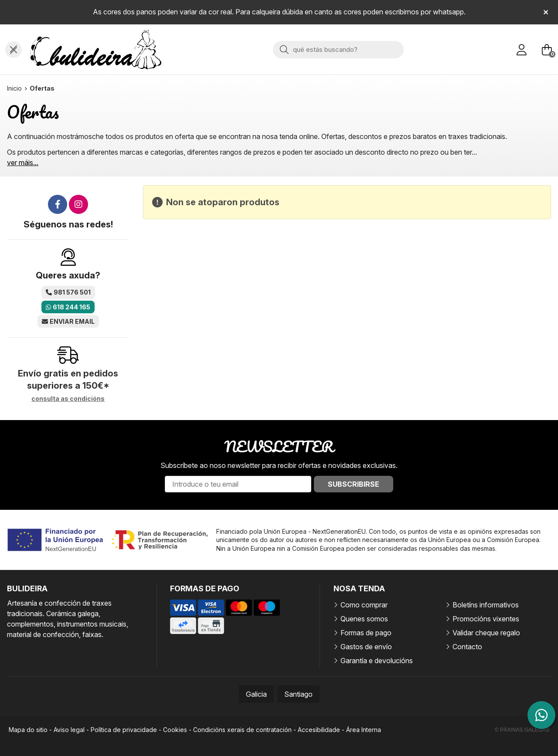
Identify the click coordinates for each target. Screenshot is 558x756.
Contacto (467, 647)
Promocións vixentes (486, 619)
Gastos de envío (366, 647)
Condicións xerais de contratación (242, 730)
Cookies (175, 730)
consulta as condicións (68, 399)
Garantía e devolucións (377, 661)
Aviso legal (69, 730)
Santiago (298, 694)
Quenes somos (364, 619)
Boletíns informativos (486, 605)
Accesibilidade (319, 730)
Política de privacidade (124, 730)
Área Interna (364, 730)
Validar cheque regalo (486, 633)
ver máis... (23, 163)
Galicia (256, 694)
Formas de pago (366, 633)
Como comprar (364, 605)
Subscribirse (354, 484)
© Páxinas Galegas (522, 730)
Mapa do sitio (28, 730)
